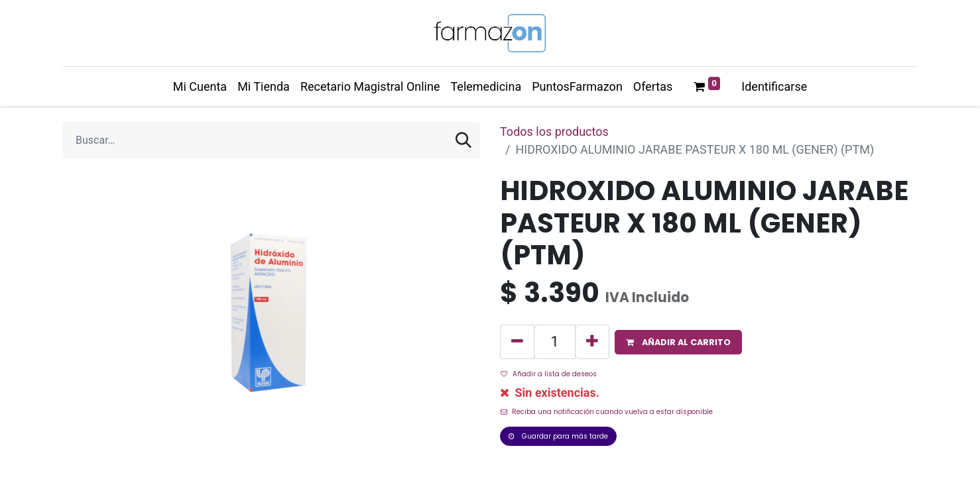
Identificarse (774, 86)
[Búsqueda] (463, 140)
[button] (678, 342)
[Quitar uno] (517, 342)
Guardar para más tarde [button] (558, 436)
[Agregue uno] (592, 342)
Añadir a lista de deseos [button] (549, 374)
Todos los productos (554, 132)
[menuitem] (200, 86)
